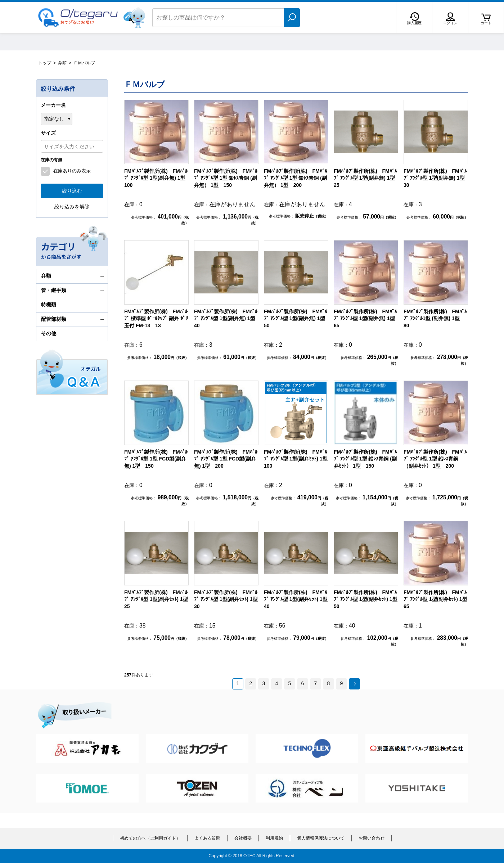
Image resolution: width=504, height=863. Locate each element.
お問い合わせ (372, 838)
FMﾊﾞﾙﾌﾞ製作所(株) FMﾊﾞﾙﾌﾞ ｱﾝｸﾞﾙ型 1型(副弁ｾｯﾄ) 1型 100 (298, 459)
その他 (73, 334)
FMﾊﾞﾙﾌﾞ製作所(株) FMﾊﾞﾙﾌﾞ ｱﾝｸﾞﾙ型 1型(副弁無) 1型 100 (157, 178)
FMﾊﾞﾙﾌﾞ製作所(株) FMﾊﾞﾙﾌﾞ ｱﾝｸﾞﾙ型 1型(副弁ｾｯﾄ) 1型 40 (298, 599)
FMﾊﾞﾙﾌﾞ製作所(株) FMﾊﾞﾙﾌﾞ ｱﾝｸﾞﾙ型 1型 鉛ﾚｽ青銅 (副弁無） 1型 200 (296, 178)
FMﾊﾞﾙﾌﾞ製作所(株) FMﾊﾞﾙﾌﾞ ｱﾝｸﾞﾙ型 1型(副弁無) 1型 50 (297, 318)
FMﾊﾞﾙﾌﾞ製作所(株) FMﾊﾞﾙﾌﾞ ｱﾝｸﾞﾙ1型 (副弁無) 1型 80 (435, 318)
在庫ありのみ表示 (72, 171)
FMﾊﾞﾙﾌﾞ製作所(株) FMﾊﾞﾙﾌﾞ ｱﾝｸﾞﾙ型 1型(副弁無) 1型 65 (367, 318)
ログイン (450, 23)
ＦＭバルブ (84, 63)
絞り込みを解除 (72, 207)
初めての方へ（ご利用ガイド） (150, 838)
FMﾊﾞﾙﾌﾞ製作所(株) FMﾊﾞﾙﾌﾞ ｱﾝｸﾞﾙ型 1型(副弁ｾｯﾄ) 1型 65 (438, 599)
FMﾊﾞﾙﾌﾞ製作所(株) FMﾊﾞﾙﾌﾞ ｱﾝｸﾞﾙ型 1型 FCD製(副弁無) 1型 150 (156, 459)
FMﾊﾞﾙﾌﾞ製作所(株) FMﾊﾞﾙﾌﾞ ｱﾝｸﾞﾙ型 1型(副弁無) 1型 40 (227, 318)
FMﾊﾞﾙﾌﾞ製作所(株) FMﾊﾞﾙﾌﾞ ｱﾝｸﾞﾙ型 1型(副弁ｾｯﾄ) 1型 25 (159, 599)
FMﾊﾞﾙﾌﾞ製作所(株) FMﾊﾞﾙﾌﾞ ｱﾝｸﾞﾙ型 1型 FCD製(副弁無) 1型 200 (226, 459)
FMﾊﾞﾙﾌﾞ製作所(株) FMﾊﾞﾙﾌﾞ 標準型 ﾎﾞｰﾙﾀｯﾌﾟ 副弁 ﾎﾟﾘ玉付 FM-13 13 (156, 318)
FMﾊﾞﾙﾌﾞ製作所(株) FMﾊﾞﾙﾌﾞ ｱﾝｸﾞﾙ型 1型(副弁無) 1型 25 (367, 178)
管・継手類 (73, 291)
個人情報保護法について (321, 838)
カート (486, 23)
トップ (45, 63)
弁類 (62, 63)
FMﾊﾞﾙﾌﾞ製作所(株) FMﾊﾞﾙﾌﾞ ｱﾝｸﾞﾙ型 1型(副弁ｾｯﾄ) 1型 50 (368, 599)
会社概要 (243, 838)
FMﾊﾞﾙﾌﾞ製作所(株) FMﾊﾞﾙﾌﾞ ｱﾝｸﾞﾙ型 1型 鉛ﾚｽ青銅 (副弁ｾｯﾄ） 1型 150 (365, 459)
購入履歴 (414, 23)
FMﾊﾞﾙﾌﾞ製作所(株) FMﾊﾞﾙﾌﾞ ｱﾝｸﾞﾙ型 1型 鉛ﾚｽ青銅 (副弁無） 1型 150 (226, 178)
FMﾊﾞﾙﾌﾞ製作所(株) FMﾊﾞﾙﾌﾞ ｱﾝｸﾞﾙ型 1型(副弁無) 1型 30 (437, 178)
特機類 (73, 305)
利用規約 (274, 838)
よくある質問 (207, 838)
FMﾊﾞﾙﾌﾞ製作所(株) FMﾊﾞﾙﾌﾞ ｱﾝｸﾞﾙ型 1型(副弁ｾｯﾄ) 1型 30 (228, 599)
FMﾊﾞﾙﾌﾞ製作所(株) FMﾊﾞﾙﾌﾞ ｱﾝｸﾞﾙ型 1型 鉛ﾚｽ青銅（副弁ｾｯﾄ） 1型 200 (435, 459)
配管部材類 (73, 319)
